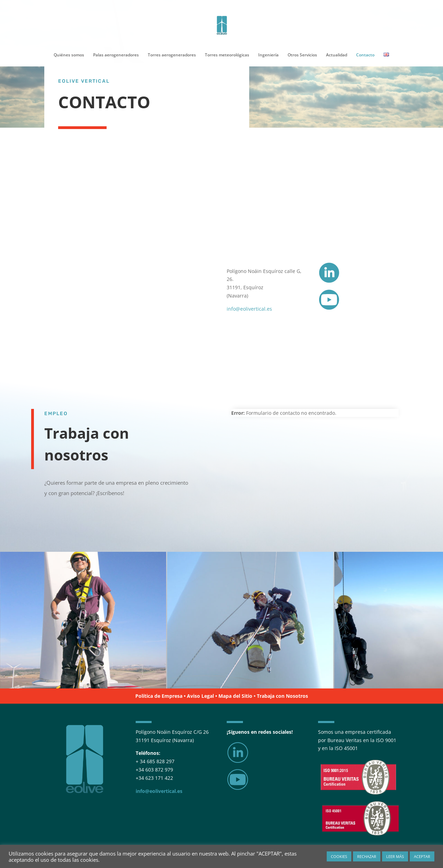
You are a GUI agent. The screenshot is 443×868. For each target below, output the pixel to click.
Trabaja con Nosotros (282, 696)
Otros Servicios (302, 55)
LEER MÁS (395, 856)
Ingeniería (268, 55)
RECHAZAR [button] (367, 856)
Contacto (365, 55)
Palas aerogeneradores (116, 55)
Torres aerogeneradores (172, 55)
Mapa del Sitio (235, 696)
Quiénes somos (69, 55)
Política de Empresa (159, 696)
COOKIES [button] (339, 856)
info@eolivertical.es (249, 309)
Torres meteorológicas (227, 55)
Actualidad (337, 55)
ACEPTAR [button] (422, 856)
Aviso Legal (200, 696)
